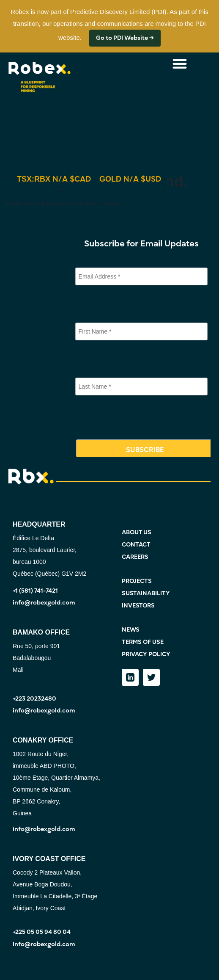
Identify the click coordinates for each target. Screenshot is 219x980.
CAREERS (135, 557)
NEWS (131, 630)
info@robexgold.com (44, 603)
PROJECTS (137, 581)
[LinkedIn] (130, 677)
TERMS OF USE (143, 642)
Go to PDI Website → (125, 38)
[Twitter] (151, 677)
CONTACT (136, 545)
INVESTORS (138, 606)
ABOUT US (137, 532)
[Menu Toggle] (180, 63)
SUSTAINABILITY (146, 593)
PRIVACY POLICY (146, 654)
